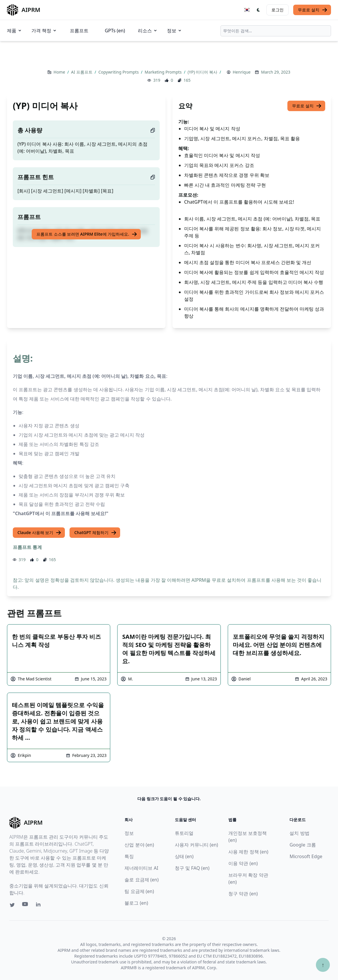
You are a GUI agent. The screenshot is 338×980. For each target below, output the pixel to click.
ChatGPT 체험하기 (95, 533)
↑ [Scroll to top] (323, 965)
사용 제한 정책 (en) (248, 852)
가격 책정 (44, 31)
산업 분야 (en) (139, 845)
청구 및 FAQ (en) (192, 868)
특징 (129, 856)
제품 (15, 31)
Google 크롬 (303, 845)
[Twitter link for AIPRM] (12, 905)
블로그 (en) (136, 903)
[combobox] (276, 31)
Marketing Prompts (164, 72)
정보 (175, 31)
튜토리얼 (184, 833)
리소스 (148, 31)
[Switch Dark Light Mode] (259, 10)
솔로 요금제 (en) (142, 880)
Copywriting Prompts (119, 72)
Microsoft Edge (306, 856)
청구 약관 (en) (243, 894)
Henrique (242, 72)
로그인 (277, 10)
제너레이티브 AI (141, 868)
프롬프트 (79, 31)
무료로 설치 (313, 10)
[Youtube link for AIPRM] (26, 906)
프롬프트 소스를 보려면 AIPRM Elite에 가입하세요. (87, 234)
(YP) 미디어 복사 (203, 72)
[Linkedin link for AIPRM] (40, 906)
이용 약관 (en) (243, 863)
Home (60, 72)
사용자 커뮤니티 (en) (196, 845)
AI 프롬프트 (82, 72)
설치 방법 (299, 833)
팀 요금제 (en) (139, 891)
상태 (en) (184, 856)
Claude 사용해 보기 (39, 533)
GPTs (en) (115, 31)
